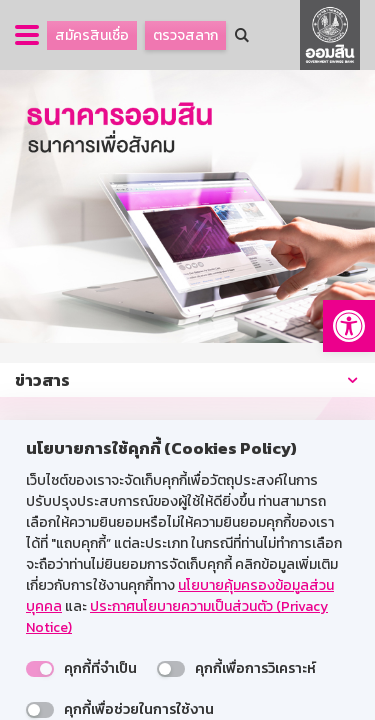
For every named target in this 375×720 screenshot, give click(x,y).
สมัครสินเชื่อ (92, 35)
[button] (349, 326)
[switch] (40, 669)
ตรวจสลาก (185, 35)
